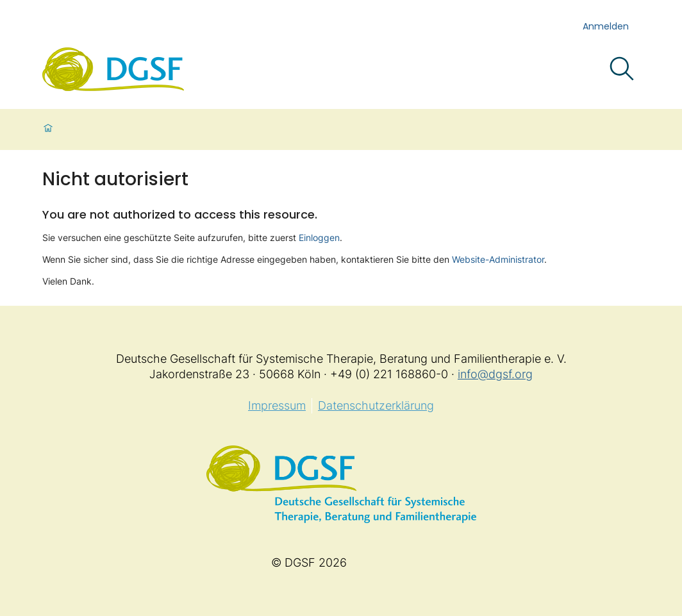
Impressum (277, 405)
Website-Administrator (498, 259)
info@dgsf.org (495, 374)
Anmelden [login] (606, 26)
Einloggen (319, 237)
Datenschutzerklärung (376, 405)
